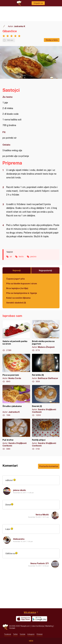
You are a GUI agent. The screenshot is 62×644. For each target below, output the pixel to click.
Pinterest (40, 634)
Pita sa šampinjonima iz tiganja (22, 293)
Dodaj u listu (52, 40)
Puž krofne (16, 434)
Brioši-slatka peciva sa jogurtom (46, 336)
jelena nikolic (20, 490)
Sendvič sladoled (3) (16, 303)
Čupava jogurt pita (15, 279)
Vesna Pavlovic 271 (40, 563)
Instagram (31, 634)
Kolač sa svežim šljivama (18, 298)
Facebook (8, 634)
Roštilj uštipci (46, 434)
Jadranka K (19, 26)
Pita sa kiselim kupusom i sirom (22, 283)
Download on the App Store (23, 619)
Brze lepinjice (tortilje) (17, 288)
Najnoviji (17, 270)
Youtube (22, 634)
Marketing (49, 626)
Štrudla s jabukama (16, 401)
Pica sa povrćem (16, 368)
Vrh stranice (30, 612)
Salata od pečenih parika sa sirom (16, 336)
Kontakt (12, 628)
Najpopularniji (45, 270)
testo (21, 256)
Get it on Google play (40, 619)
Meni (31, 641)
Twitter (15, 634)
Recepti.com (5, 627)
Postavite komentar (49, 466)
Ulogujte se (38, 3)
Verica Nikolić (42, 515)
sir (11, 256)
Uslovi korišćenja (38, 626)
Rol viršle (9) (46, 368)
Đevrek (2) (46, 401)
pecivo (33, 256)
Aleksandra (19, 539)
